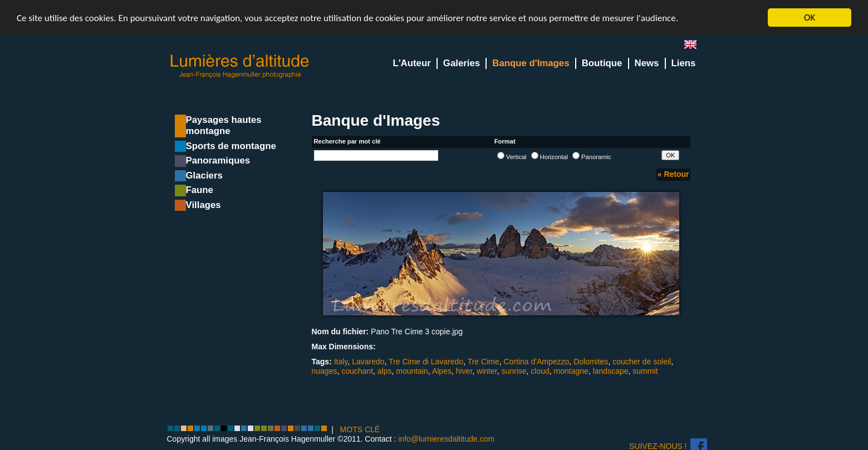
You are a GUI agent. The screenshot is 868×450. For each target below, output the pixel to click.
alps (385, 371)
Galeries (462, 63)
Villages (203, 205)
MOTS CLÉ (360, 429)
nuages (325, 371)
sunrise (514, 371)
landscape (611, 371)
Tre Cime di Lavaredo (426, 362)
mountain (412, 371)
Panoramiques (218, 160)
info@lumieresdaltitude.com (446, 439)
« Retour (673, 174)
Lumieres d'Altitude (240, 66)
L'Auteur (411, 63)
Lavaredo (368, 362)
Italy (341, 362)
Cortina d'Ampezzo (537, 362)
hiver (464, 371)
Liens (684, 63)
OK (810, 18)
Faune (200, 190)
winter (487, 371)
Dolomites (591, 362)
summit (645, 371)
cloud (540, 371)
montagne (571, 371)
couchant (357, 371)
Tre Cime (484, 362)
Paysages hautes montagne (224, 125)
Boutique (602, 63)
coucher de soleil (642, 362)
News (647, 63)
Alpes (442, 371)
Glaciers (204, 175)
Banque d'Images (531, 63)
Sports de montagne (231, 146)
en (695, 47)
